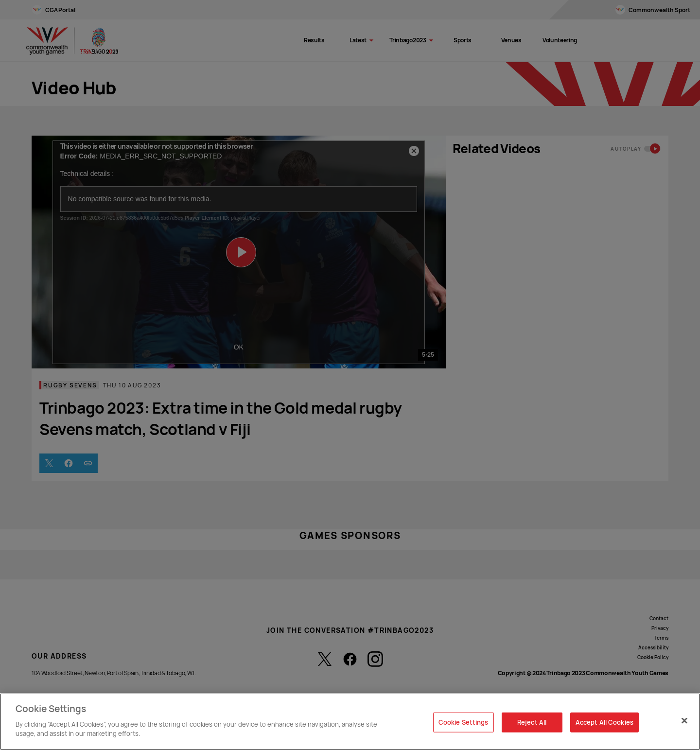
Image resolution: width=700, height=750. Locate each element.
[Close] (684, 720)
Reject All (532, 722)
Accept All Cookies (604, 722)
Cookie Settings (464, 722)
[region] (350, 722)
